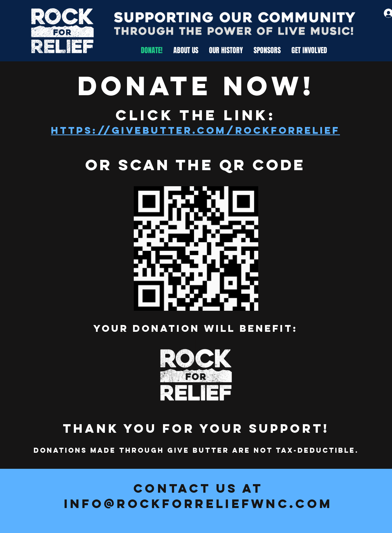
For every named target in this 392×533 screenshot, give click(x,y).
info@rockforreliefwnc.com (198, 504)
